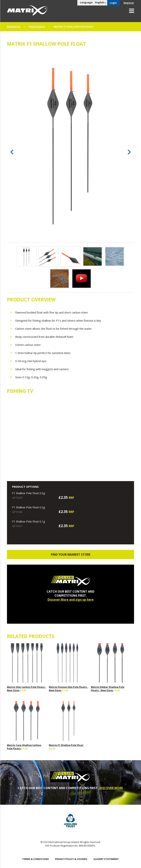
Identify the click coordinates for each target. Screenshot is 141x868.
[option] (70, 146)
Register (129, 3)
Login (113, 3)
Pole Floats (37, 27)
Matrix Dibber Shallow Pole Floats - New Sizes (108, 689)
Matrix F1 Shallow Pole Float (66, 745)
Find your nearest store (71, 555)
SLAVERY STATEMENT (106, 859)
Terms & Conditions (36, 859)
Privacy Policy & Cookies (71, 859)
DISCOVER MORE (111, 788)
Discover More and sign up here (71, 600)
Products (14, 27)
